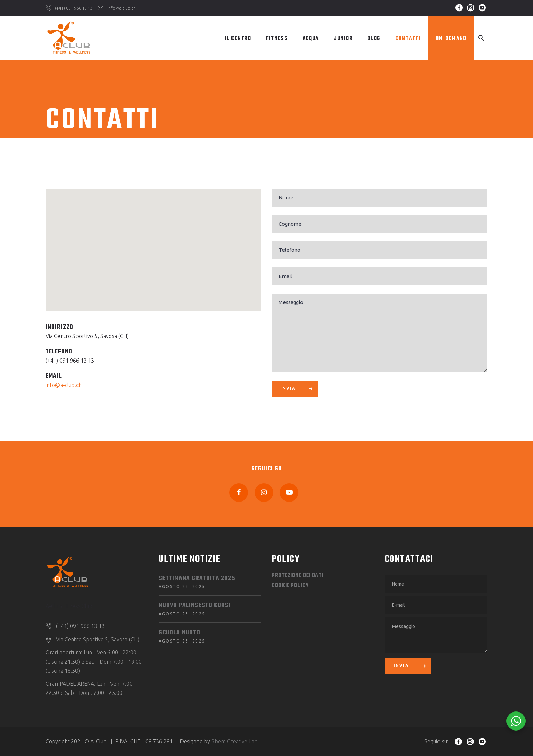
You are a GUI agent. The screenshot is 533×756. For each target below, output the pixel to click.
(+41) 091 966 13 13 (70, 361)
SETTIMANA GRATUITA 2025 (197, 578)
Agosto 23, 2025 (182, 587)
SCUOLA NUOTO (179, 633)
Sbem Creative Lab (235, 741)
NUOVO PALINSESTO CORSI (195, 606)
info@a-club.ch (64, 385)
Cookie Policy (290, 586)
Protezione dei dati (297, 576)
